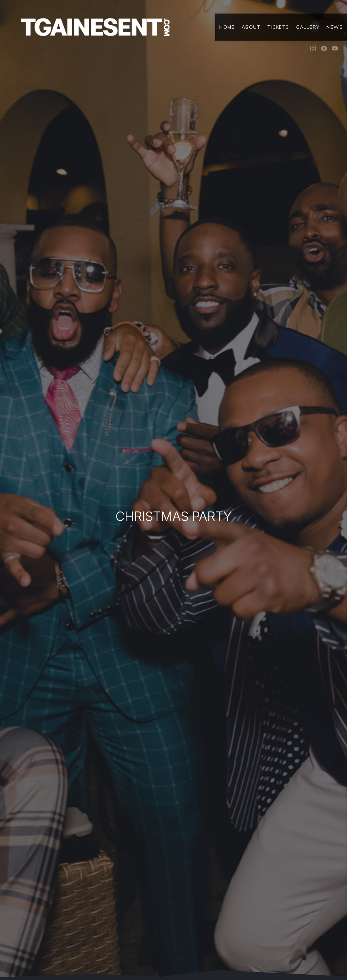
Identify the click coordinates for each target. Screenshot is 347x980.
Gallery (308, 27)
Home (227, 27)
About (251, 27)
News (335, 27)
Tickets (278, 27)
